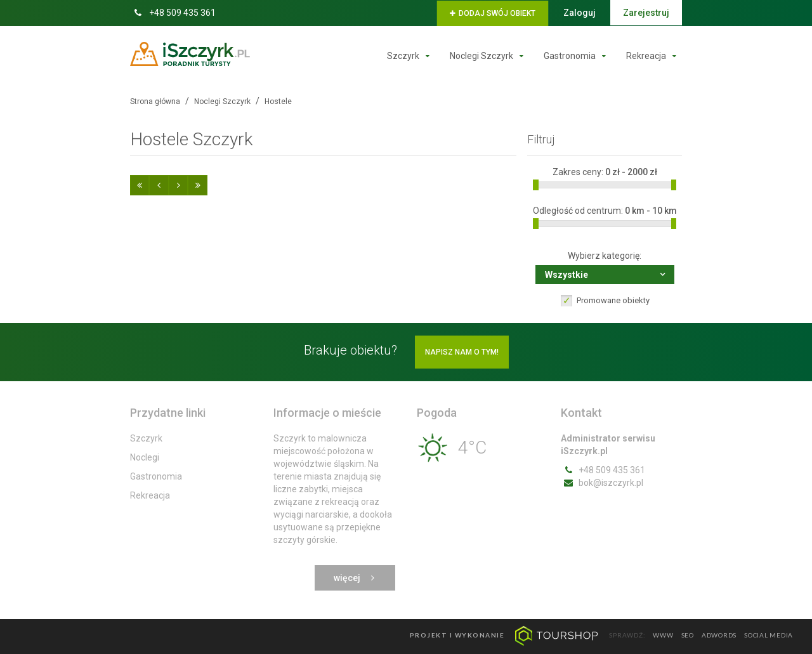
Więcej (355, 578)
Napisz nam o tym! (462, 352)
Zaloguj (580, 13)
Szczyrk (411, 56)
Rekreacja (654, 56)
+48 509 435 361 (173, 13)
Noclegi (145, 457)
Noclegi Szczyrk (489, 56)
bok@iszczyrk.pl (602, 483)
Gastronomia (578, 56)
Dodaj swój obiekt (493, 13)
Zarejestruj (646, 13)
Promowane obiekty (613, 300)
